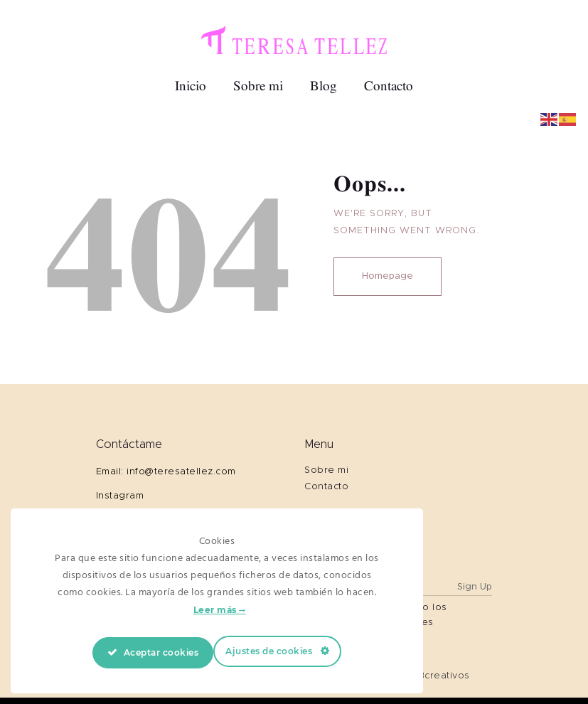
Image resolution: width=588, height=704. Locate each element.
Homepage (387, 276)
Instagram (120, 496)
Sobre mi (326, 470)
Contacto (326, 487)
